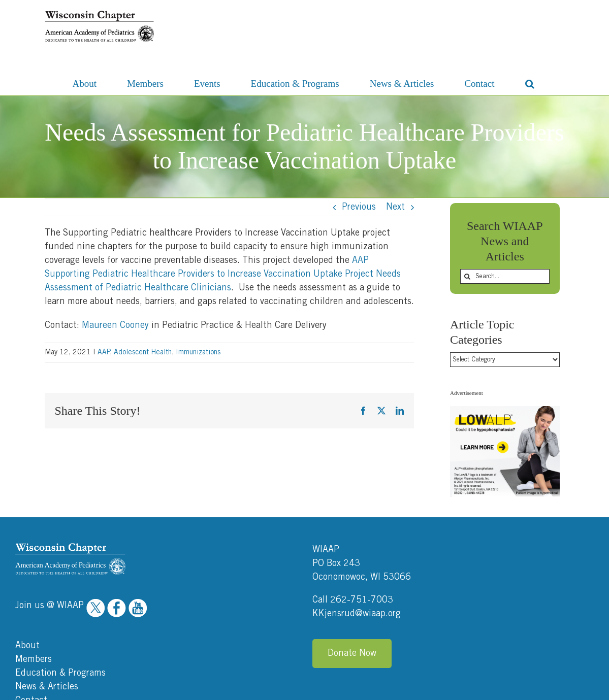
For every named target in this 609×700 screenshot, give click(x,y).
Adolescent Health (143, 352)
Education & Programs (60, 593)
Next (395, 207)
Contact (31, 620)
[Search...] (505, 276)
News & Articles (47, 607)
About (27, 565)
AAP (104, 352)
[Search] (468, 276)
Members (34, 579)
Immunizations (198, 352)
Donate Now (352, 573)
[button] (530, 83)
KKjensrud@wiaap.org (357, 534)
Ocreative (579, 689)
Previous (359, 207)
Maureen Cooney (115, 325)
